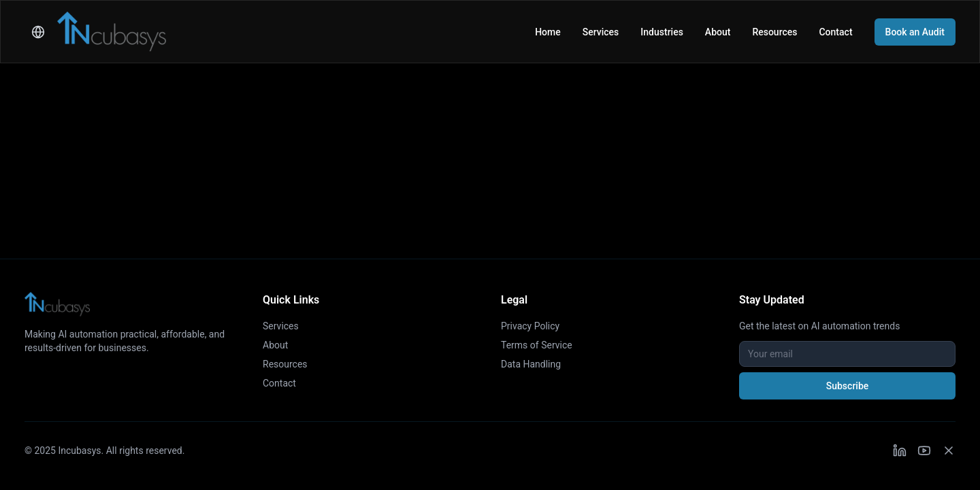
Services (601, 32)
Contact (835, 32)
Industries (662, 32)
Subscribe (848, 386)
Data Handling (531, 364)
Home (548, 32)
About (718, 32)
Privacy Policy (530, 326)
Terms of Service (537, 345)
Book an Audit (915, 32)
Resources (774, 32)
